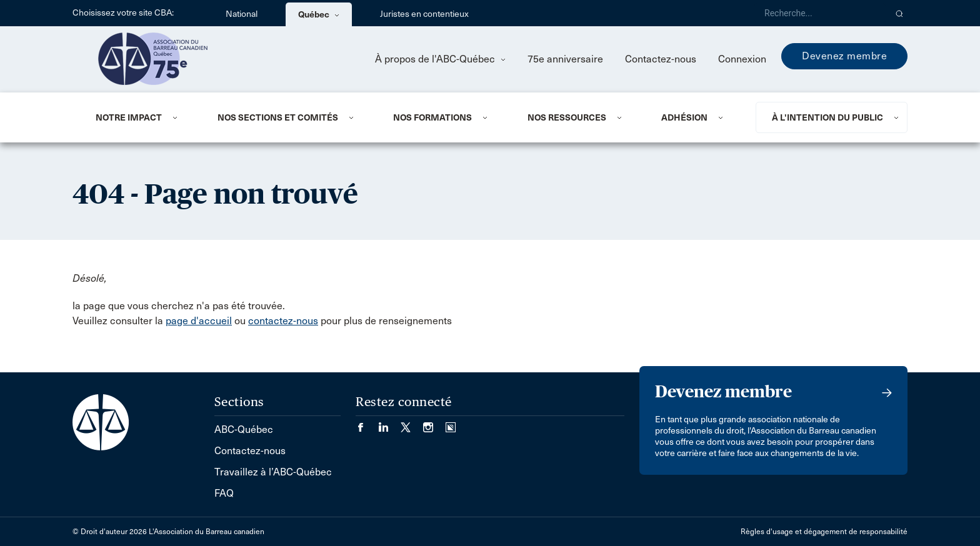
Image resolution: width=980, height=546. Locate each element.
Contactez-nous (661, 59)
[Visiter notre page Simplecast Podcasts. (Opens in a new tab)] (451, 423)
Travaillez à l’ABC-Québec (273, 472)
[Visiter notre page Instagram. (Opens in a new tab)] (434, 423)
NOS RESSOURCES (567, 117)
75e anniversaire (565, 59)
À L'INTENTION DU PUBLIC (827, 117)
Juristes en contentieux (424, 14)
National (242, 14)
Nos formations (432, 117)
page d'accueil (199, 321)
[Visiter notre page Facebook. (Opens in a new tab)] (367, 423)
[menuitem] (141, 117)
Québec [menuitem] (319, 14)
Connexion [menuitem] (742, 59)
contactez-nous (283, 321)
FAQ (224, 493)
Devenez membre (844, 56)
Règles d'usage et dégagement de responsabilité (824, 532)
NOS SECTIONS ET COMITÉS (278, 117)
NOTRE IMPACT (129, 117)
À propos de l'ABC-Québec (440, 59)
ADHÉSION (684, 117)
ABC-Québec (244, 429)
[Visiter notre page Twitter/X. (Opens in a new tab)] (412, 423)
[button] (900, 13)
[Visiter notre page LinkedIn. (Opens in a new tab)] (389, 423)
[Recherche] (820, 13)
